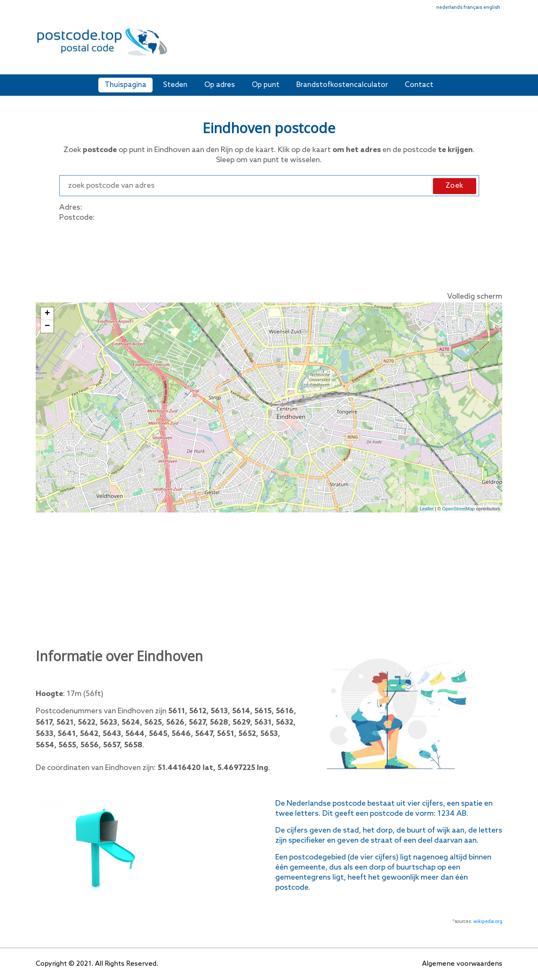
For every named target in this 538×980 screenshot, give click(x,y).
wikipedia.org (488, 922)
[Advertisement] (330, 45)
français (473, 8)
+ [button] (47, 314)
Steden (175, 85)
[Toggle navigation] (497, 47)
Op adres (220, 85)
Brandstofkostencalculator (342, 85)
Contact (419, 85)
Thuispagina (125, 85)
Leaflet (427, 509)
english (492, 8)
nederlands (449, 8)
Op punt (266, 85)
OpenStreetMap (459, 509)
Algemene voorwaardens (462, 964)
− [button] (47, 326)
